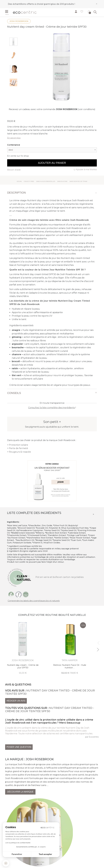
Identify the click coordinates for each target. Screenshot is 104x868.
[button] (6, 863)
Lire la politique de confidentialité (18, 843)
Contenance (14, 145)
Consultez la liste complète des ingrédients (52, 408)
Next (98, 648)
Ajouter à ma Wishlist (86, 169)
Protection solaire (18, 445)
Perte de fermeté (18, 448)
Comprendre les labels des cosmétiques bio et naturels (34, 601)
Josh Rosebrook (19, 21)
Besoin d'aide (14, 170)
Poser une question (19, 747)
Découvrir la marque (20, 792)
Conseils (14, 393)
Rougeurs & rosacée (20, 452)
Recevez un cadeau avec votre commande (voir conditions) (52, 109)
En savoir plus (14, 138)
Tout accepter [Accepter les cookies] (45, 854)
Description (16, 193)
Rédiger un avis (16, 701)
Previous (98, 642)
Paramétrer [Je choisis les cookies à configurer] (17, 854)
